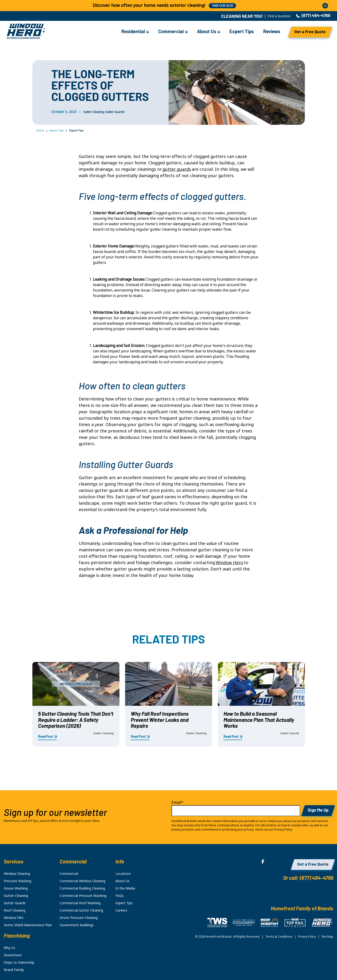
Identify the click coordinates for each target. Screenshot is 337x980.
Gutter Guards (115, 112)
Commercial (173, 32)
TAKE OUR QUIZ (222, 6)
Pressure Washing (18, 881)
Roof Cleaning (15, 910)
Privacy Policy (307, 937)
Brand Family (14, 970)
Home (40, 130)
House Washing (16, 888)
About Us (208, 32)
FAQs (120, 896)
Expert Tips (242, 32)
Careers (121, 910)
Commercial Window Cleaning (82, 881)
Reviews (272, 32)
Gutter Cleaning (94, 112)
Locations (123, 874)
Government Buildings (77, 925)
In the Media (125, 888)
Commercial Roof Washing (80, 903)
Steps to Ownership (19, 962)
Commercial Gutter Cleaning (81, 910)
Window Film (14, 918)
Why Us (9, 948)
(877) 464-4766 (313, 16)
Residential (135, 32)
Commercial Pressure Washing (83, 896)
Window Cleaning (17, 874)
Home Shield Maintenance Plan (28, 925)
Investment (13, 955)
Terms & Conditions (279, 937)
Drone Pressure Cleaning (79, 918)
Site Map (327, 937)
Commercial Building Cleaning (82, 888)
